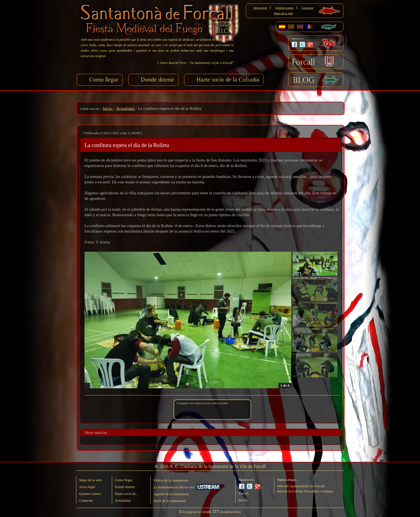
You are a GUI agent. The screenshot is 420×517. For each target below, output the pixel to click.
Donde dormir (157, 80)
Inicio (108, 108)
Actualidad (126, 108)
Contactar (307, 8)
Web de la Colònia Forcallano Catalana (305, 491)
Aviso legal (260, 8)
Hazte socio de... (127, 494)
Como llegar (104, 80)
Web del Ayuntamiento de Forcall (301, 486)
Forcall (304, 62)
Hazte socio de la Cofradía (228, 80)
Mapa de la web (283, 13)
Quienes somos (284, 8)
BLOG (304, 80)
